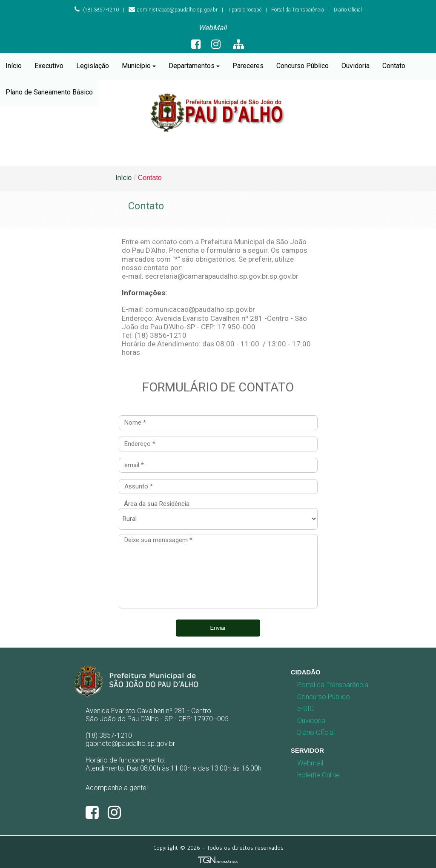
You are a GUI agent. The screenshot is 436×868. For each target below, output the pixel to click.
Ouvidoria (356, 66)
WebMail (212, 28)
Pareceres (248, 66)
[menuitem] (212, 28)
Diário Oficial (348, 10)
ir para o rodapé (244, 10)
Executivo (49, 66)
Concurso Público (303, 66)
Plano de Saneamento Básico (49, 92)
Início (14, 66)
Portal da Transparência (298, 10)
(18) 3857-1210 (97, 10)
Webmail (310, 763)
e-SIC (305, 709)
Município (139, 66)
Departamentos (194, 66)
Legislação (93, 66)
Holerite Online (318, 775)
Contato (394, 66)
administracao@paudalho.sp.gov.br (173, 10)
